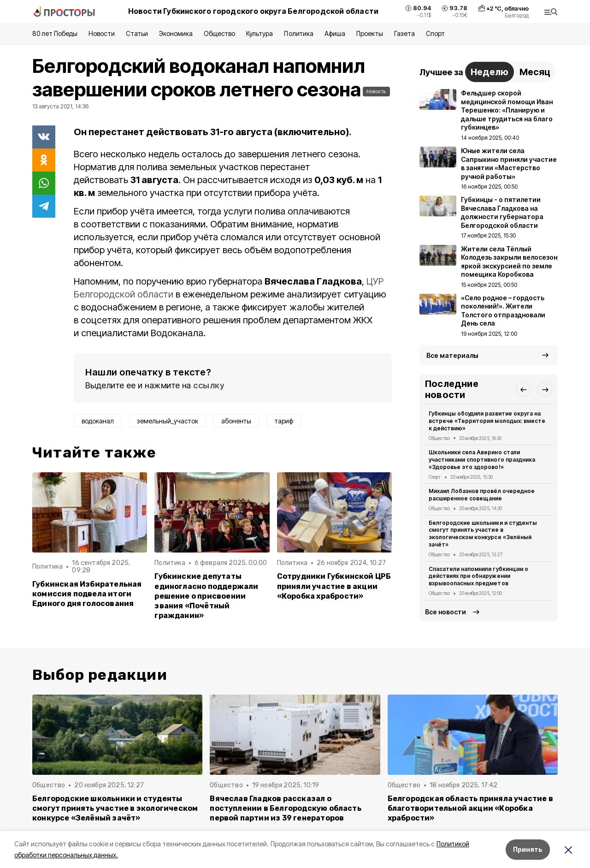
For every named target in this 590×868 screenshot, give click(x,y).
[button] (523, 389)
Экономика (176, 33)
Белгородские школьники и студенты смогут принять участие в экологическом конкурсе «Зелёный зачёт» (483, 534)
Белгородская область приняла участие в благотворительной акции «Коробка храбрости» (470, 808)
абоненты (236, 421)
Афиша (335, 33)
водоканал (98, 421)
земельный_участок (168, 421)
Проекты (370, 33)
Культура (260, 33)
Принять (528, 849)
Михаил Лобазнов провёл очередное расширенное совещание (482, 495)
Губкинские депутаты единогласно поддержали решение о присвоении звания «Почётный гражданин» (206, 596)
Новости (101, 33)
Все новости (445, 612)
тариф (284, 421)
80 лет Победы (55, 33)
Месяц (535, 72)
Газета (404, 33)
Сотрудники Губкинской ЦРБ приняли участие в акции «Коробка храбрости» (334, 586)
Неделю (490, 72)
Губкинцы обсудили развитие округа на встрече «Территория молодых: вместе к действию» (487, 421)
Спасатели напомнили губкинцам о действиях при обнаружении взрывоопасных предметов (478, 576)
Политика (298, 33)
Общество (219, 33)
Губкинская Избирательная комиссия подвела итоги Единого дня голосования (87, 594)
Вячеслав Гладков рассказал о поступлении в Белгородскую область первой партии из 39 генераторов (286, 808)
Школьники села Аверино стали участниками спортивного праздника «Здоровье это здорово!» (482, 460)
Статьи (137, 33)
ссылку (209, 385)
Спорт (435, 33)
